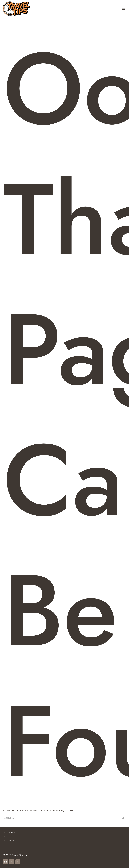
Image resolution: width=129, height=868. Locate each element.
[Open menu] (124, 9)
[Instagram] (18, 862)
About (12, 833)
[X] (12, 862)
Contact (14, 837)
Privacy (13, 840)
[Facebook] (5, 862)
